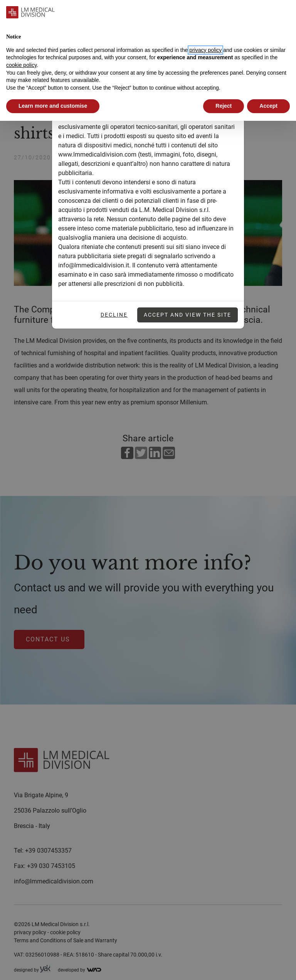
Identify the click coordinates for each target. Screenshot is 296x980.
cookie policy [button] (21, 65)
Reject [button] (224, 106)
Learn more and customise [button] (53, 106)
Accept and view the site (188, 315)
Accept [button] (268, 106)
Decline (114, 315)
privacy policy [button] (205, 50)
